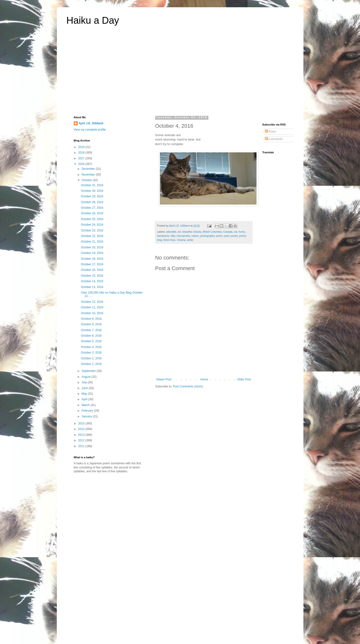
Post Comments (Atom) (188, 386)
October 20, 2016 (92, 247)
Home (204, 379)
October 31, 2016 (92, 185)
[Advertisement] (180, 74)
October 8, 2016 (91, 324)
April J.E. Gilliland (91, 123)
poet (227, 236)
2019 (82, 147)
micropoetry (183, 236)
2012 (82, 440)
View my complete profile (90, 130)
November (89, 175)
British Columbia (212, 232)
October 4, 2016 (91, 347)
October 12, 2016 (92, 302)
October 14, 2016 (92, 281)
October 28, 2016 (92, 202)
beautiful (187, 232)
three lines (169, 240)
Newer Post (164, 379)
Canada (228, 232)
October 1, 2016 (91, 364)
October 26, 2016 (92, 213)
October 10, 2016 (92, 313)
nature (195, 236)
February (88, 411)
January (87, 416)
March (86, 405)
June (85, 388)
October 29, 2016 (92, 196)
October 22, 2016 (92, 236)
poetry (234, 236)
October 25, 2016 (92, 219)
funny (242, 232)
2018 (82, 153)
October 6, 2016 (91, 336)
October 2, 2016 (91, 358)
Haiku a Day (93, 20)
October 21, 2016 (92, 242)
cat (235, 232)
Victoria (181, 240)
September (89, 371)
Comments (274, 139)
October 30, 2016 (92, 191)
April (85, 399)
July (84, 382)
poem (219, 236)
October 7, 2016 (91, 330)
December (89, 169)
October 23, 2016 (92, 230)
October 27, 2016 (92, 208)
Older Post (244, 379)
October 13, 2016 (92, 287)
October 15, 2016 (92, 276)
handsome (163, 236)
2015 (82, 423)
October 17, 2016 (92, 264)
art (179, 232)
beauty (198, 232)
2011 (82, 446)
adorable (171, 232)
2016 (82, 164)
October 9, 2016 (91, 319)
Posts (270, 132)
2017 (82, 158)
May (85, 394)
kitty (173, 236)
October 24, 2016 (92, 225)
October (87, 180)
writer (190, 240)
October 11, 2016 (92, 307)
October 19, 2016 (92, 253)
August (86, 377)
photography (208, 236)
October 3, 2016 (91, 353)
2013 (82, 435)
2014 (82, 429)
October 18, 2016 (92, 259)
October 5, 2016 (91, 341)
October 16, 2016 (92, 270)
